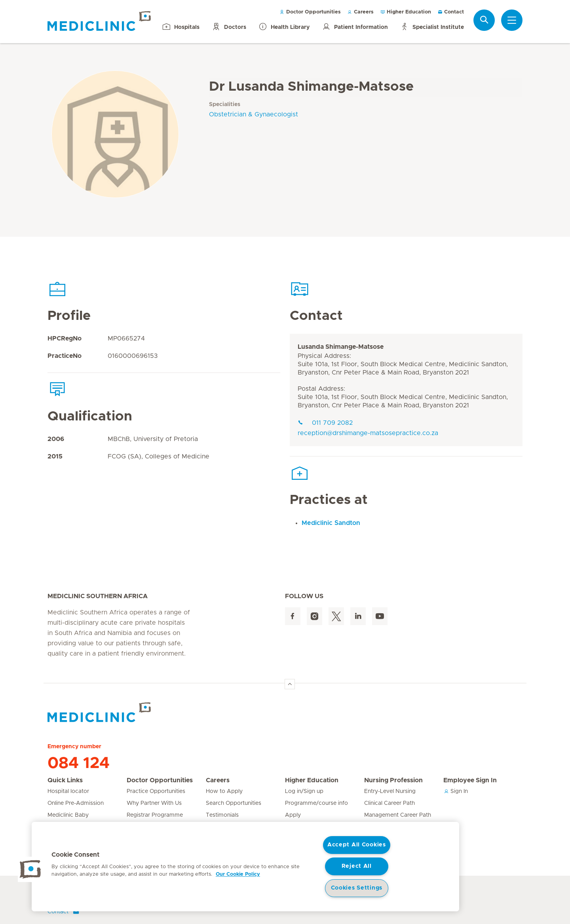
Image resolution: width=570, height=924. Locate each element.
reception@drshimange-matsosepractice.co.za (368, 433)
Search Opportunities (234, 803)
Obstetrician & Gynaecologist (254, 114)
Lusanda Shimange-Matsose (341, 347)
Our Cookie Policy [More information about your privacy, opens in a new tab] (238, 874)
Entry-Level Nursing (390, 791)
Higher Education (406, 12)
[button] (30, 869)
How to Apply (224, 791)
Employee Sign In (470, 780)
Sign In (456, 791)
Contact (451, 12)
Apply (293, 815)
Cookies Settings (357, 888)
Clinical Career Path (389, 803)
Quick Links (65, 780)
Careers (360, 12)
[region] (245, 867)
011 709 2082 (325, 423)
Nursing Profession (393, 780)
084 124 (79, 763)
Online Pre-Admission (76, 803)
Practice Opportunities (156, 791)
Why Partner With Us (154, 803)
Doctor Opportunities (310, 12)
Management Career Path (398, 815)
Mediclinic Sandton (331, 523)
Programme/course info (316, 803)
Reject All (357, 866)
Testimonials (222, 815)
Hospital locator (68, 791)
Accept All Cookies (357, 845)
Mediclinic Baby (68, 815)
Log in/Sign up (304, 791)
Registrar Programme (155, 815)
